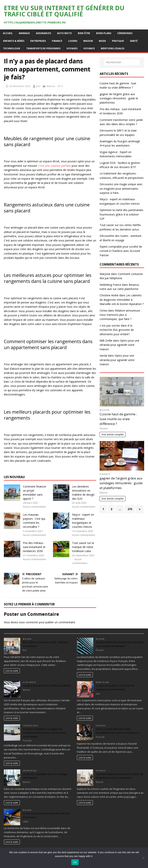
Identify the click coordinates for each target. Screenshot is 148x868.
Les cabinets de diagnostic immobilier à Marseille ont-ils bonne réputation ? (122, 300)
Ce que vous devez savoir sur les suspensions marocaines (115, 687)
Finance (57, 41)
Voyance (89, 48)
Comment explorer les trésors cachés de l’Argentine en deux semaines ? (119, 776)
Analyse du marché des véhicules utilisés (47, 685)
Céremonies (125, 33)
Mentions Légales (113, 48)
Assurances (43, 33)
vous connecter (29, 622)
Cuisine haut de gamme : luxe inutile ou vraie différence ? (118, 419)
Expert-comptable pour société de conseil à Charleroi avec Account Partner (121, 251)
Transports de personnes (43, 48)
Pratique (118, 41)
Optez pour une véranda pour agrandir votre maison (119, 345)
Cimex (103, 310)
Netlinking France (110, 285)
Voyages (72, 48)
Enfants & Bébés (14, 41)
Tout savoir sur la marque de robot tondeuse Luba (83, 547)
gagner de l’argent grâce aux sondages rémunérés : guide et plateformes (119, 98)
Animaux (24, 33)
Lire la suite (12, 671)
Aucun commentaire (34, 507)
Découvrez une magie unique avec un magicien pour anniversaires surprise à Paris (121, 189)
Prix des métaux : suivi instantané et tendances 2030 (34, 547)
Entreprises (38, 41)
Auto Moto (64, 33)
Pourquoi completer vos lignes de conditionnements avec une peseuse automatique (45, 733)
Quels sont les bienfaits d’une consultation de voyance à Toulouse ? (118, 731)
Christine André (109, 295)
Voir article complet (113, 434)
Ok (75, 862)
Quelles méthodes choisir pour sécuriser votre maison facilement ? (120, 644)
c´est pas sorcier (110, 325)
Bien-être (84, 33)
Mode (102, 41)
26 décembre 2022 (20, 86)
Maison (88, 41)
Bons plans (104, 33)
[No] (143, 858)
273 (130, 509)
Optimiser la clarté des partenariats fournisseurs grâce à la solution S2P (122, 214)
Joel (38, 86)
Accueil (8, 33)
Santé (134, 41)
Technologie (12, 48)
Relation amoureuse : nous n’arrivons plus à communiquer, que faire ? (121, 315)
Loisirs (73, 41)
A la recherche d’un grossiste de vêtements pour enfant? (117, 330)
